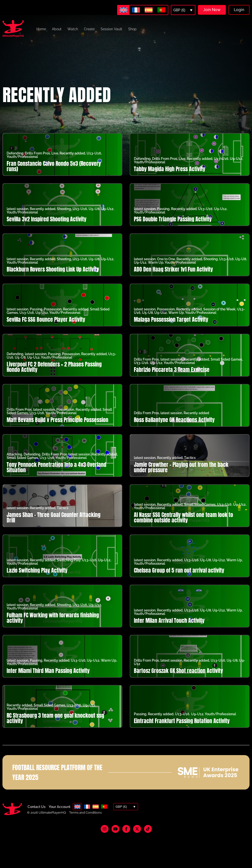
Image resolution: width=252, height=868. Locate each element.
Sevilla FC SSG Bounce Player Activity (46, 319)
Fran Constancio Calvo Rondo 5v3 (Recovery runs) (54, 166)
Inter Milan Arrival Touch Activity (169, 620)
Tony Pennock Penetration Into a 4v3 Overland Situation (56, 467)
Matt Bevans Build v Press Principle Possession (57, 420)
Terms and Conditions (85, 813)
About (57, 29)
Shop (132, 29)
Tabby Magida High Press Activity (170, 169)
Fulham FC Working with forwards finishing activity (53, 618)
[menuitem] (124, 10)
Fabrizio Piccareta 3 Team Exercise (172, 370)
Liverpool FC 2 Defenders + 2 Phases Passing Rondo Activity (54, 367)
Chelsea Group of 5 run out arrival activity (179, 570)
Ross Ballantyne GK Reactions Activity (174, 420)
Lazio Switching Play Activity (37, 570)
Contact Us (37, 807)
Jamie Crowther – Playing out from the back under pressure (181, 467)
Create (89, 29)
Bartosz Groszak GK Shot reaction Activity (178, 671)
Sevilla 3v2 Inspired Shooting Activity (47, 219)
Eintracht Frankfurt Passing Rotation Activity (182, 721)
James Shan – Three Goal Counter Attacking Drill (54, 517)
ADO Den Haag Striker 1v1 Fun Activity (173, 269)
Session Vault (111, 29)
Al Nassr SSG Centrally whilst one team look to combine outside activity (183, 517)
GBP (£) (179, 10)
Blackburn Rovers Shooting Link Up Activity (53, 269)
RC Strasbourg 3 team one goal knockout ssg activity (55, 718)
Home (41, 29)
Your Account (60, 807)
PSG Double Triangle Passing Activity (173, 219)
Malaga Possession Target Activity (171, 319)
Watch (73, 29)
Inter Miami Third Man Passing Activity (48, 671)
